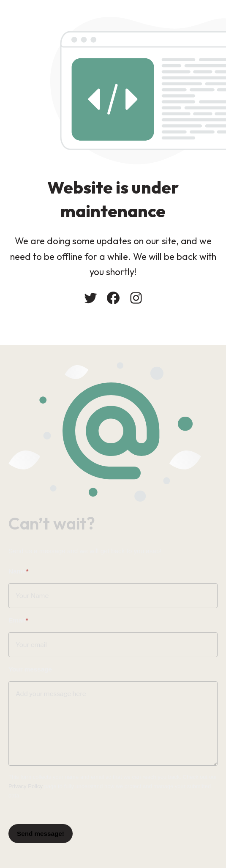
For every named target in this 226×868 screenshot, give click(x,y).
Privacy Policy (26, 785)
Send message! (40, 831)
